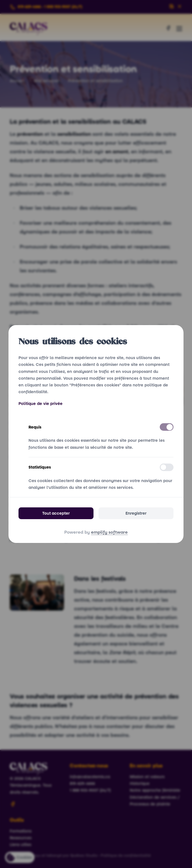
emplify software (109, 532)
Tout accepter (56, 513)
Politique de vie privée (40, 404)
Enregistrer (136, 513)
